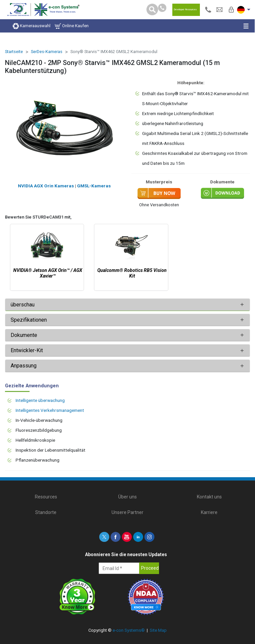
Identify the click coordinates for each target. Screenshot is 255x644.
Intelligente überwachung (40, 400)
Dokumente (24, 335)
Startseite (14, 52)
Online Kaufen (72, 26)
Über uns (127, 497)
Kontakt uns (209, 497)
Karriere (209, 512)
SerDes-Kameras (47, 52)
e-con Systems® (129, 630)
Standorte (46, 512)
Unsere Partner (127, 512)
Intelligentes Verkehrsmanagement (50, 410)
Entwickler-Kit (27, 350)
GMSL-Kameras (94, 186)
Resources (46, 497)
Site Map (158, 630)
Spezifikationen (29, 320)
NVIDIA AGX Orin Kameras (46, 186)
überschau (23, 305)
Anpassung (24, 366)
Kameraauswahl (32, 26)
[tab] (127, 305)
